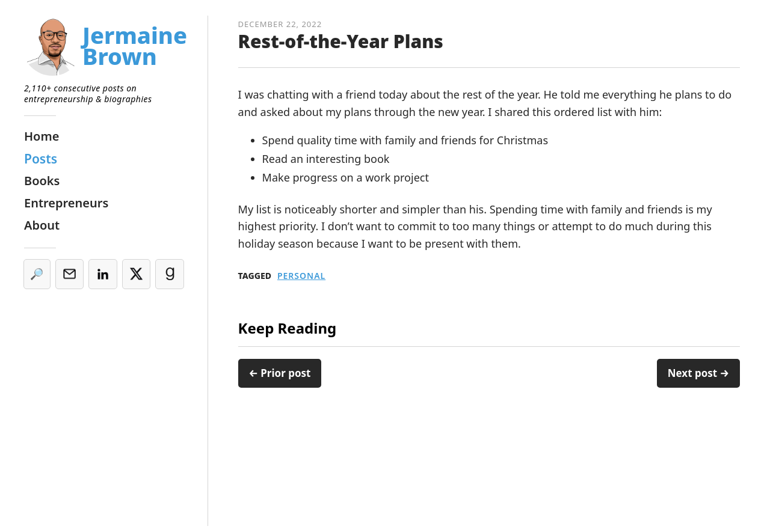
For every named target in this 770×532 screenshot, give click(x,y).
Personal (301, 276)
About (42, 225)
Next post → (698, 373)
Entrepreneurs (66, 203)
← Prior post (280, 373)
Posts (41, 159)
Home (42, 136)
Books (42, 181)
